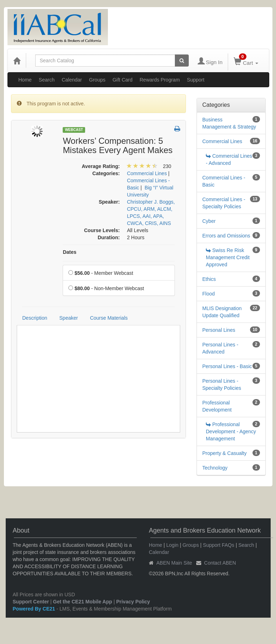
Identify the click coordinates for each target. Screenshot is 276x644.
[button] (177, 129)
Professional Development (217, 406)
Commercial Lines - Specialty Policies (224, 203)
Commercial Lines (222, 141)
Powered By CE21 (35, 609)
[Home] (17, 61)
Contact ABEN (220, 563)
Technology (215, 468)
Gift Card (123, 80)
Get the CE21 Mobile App (83, 602)
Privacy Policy (133, 602)
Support (196, 80)
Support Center (31, 602)
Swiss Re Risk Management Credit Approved (228, 257)
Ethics (209, 279)
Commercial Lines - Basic (224, 181)
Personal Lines (219, 330)
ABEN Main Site (174, 563)
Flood (209, 294)
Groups (97, 80)
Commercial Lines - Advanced (229, 159)
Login (172, 545)
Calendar (72, 80)
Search (47, 80)
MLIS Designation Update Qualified (222, 312)
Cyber (209, 221)
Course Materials (109, 318)
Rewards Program (160, 80)
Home (25, 80)
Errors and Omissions (226, 236)
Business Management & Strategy (229, 123)
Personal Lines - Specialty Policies (222, 384)
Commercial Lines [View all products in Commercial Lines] (147, 173)
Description (35, 318)
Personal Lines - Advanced (220, 348)
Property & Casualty (225, 453)
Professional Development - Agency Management (231, 431)
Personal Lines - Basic (227, 366)
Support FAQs (219, 545)
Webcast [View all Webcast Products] (74, 130)
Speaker (69, 318)
